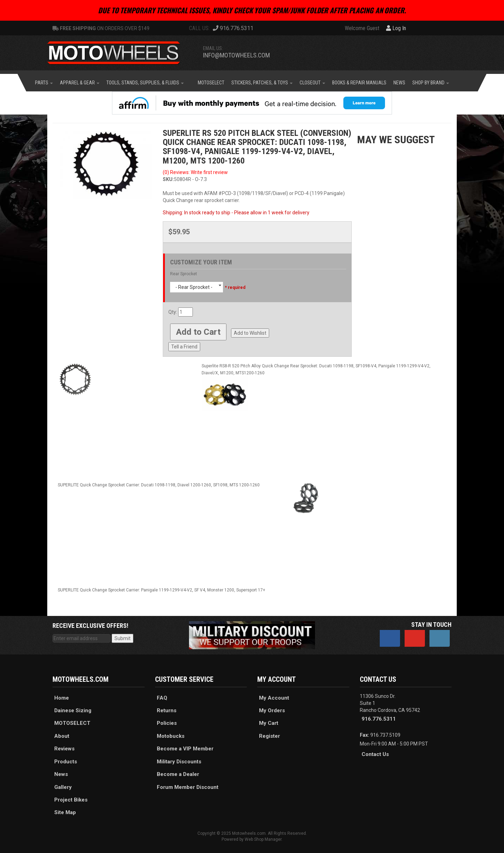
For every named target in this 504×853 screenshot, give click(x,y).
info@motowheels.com (236, 55)
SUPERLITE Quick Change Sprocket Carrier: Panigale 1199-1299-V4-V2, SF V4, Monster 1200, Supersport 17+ (162, 590)
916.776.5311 (379, 719)
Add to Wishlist (250, 333)
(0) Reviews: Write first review (195, 172)
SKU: (168, 179)
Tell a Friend (184, 347)
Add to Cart (198, 332)
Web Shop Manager (263, 839)
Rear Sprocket (184, 274)
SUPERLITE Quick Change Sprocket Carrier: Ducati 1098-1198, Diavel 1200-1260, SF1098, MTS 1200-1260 (159, 485)
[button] (44, 83)
